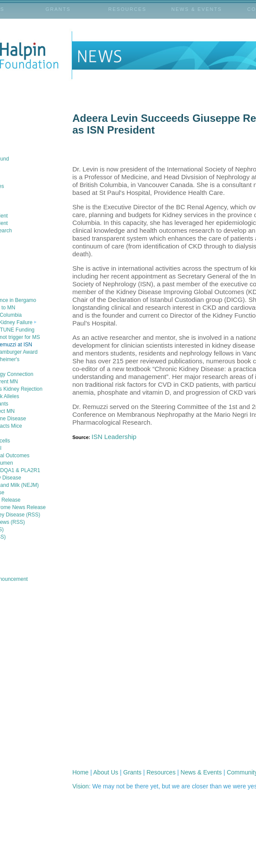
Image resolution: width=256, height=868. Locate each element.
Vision (81, 786)
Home (81, 772)
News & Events (201, 772)
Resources (161, 772)
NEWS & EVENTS (196, 9)
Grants (133, 772)
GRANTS (58, 9)
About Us (106, 772)
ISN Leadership (114, 437)
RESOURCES (127, 9)
